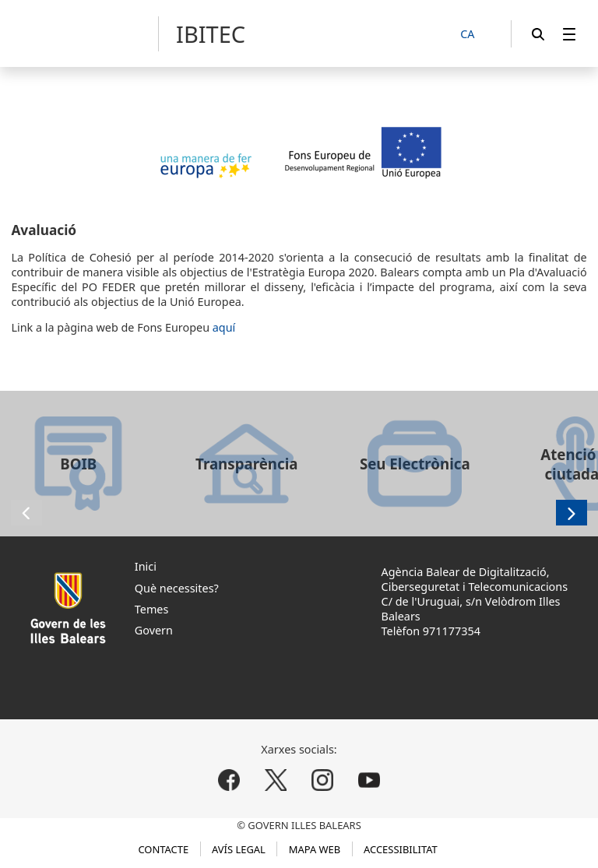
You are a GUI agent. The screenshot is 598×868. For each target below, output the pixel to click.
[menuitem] (569, 34)
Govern (154, 630)
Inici (146, 566)
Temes (152, 609)
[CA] (476, 35)
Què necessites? (177, 588)
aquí (224, 327)
